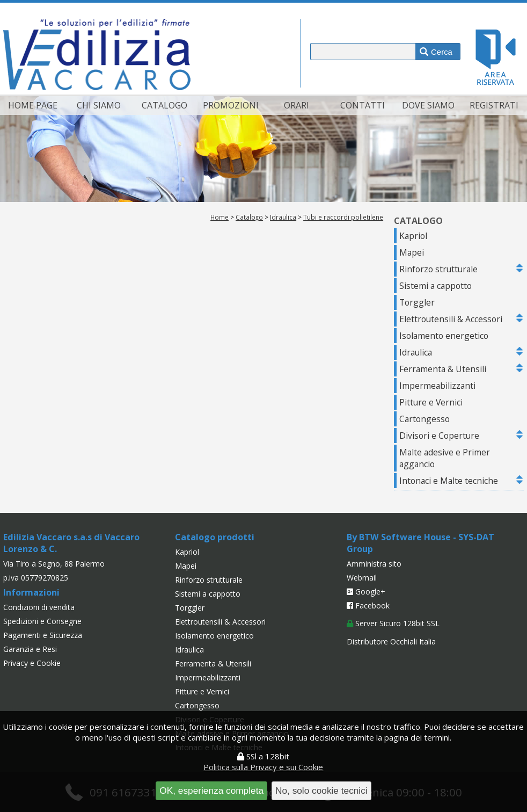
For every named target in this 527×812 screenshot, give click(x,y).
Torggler (417, 302)
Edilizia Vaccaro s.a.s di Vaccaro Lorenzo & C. (71, 543)
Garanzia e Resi (30, 649)
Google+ (366, 592)
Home (219, 217)
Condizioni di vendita (39, 607)
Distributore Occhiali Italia (391, 641)
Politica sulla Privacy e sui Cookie (263, 767)
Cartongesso (424, 419)
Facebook (368, 606)
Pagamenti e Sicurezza (43, 635)
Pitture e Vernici (431, 402)
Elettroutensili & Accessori (451, 319)
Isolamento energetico (444, 336)
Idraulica (283, 217)
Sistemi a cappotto (435, 286)
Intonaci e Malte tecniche (449, 481)
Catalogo (164, 105)
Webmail (362, 578)
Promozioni (231, 105)
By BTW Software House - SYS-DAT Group (420, 543)
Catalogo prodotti (215, 537)
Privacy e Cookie (32, 663)
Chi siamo (99, 105)
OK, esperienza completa (211, 791)
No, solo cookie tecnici (321, 791)
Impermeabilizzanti (437, 386)
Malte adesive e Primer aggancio (445, 458)
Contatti (363, 105)
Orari (297, 105)
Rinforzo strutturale (438, 269)
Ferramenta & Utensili (443, 369)
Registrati (494, 105)
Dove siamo (428, 105)
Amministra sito (374, 564)
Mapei (412, 252)
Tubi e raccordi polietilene (343, 217)
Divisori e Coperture (439, 436)
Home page (33, 105)
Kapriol (413, 236)
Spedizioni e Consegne (42, 621)
